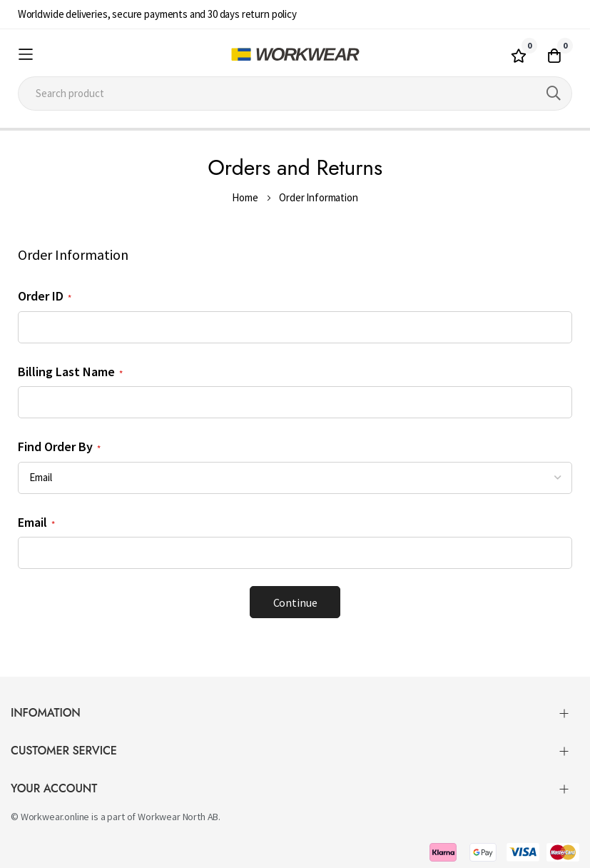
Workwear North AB (178, 817)
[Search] (554, 94)
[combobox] (295, 94)
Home (245, 197)
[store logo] (295, 54)
